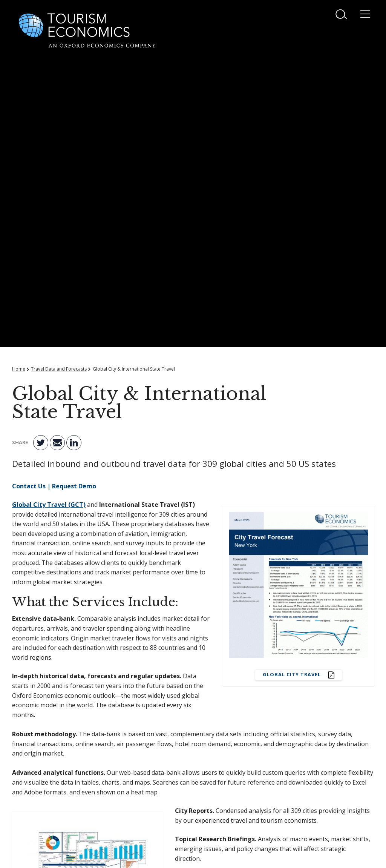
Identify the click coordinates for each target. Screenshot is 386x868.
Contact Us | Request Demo (54, 486)
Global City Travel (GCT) (49, 505)
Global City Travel (293, 674)
